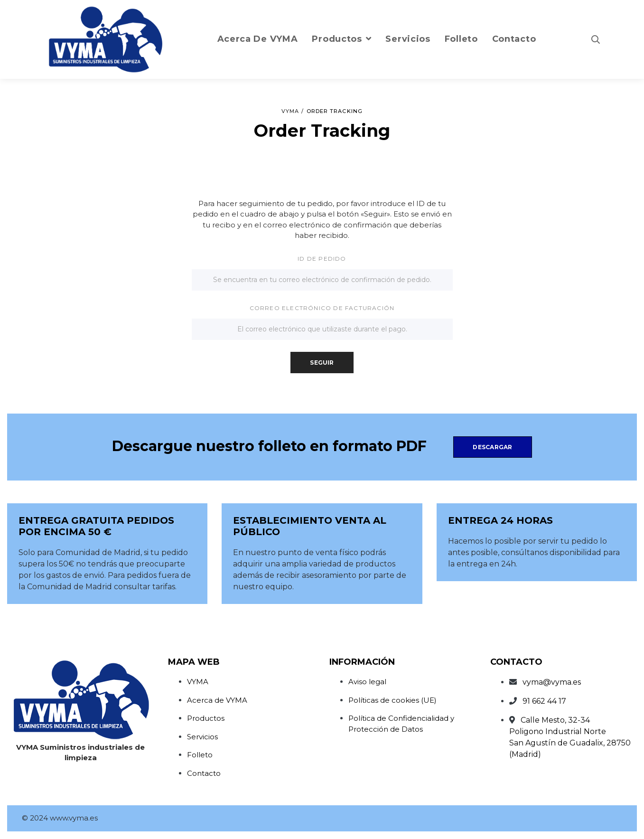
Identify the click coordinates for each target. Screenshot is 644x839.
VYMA (198, 682)
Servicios (202, 737)
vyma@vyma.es (552, 682)
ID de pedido (322, 259)
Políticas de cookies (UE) (392, 700)
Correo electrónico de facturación (322, 308)
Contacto (204, 773)
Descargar (492, 447)
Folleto (200, 755)
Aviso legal (367, 682)
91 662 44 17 (544, 701)
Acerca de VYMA (217, 700)
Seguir (322, 363)
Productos (206, 718)
